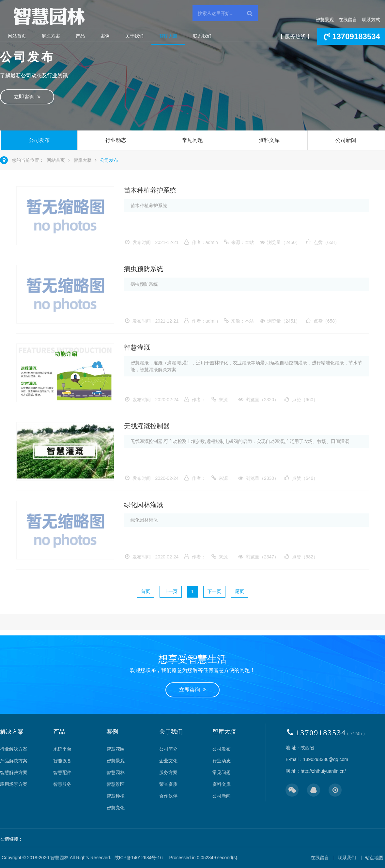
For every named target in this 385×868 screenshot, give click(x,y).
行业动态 (116, 140)
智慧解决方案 (14, 772)
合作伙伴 (168, 796)
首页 (146, 591)
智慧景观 (325, 20)
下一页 (214, 591)
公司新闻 (346, 140)
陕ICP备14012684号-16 (139, 858)
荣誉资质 (168, 784)
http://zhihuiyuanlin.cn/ (323, 771)
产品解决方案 (14, 761)
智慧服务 (62, 784)
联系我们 (202, 36)
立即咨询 (27, 97)
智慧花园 (115, 749)
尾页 (239, 591)
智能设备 (62, 761)
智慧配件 (62, 772)
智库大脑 (168, 36)
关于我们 (134, 36)
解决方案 (51, 36)
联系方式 (371, 20)
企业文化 (168, 761)
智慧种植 (115, 796)
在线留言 (348, 20)
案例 (105, 36)
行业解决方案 (14, 749)
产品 (80, 36)
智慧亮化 (115, 808)
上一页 (171, 591)
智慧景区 (115, 784)
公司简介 (168, 749)
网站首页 (17, 36)
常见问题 (192, 140)
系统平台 (62, 749)
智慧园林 (115, 772)
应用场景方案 (14, 784)
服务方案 (168, 772)
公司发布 (39, 140)
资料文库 (269, 140)
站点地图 (374, 858)
